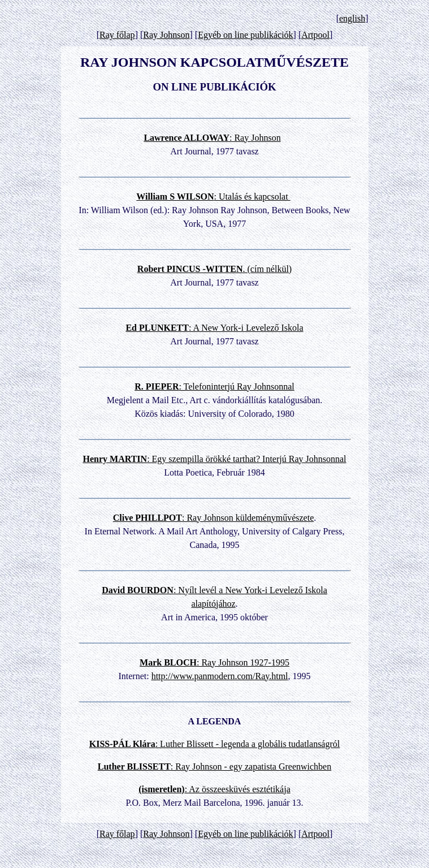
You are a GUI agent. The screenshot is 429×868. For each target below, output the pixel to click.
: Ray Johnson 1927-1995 (214, 662)
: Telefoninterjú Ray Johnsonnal (214, 387)
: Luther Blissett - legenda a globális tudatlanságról (215, 744)
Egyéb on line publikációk (245, 35)
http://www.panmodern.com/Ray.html (220, 676)
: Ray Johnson (212, 138)
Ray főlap (117, 35)
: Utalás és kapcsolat (213, 197)
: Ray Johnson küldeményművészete (214, 518)
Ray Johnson (166, 35)
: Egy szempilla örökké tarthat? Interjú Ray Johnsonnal (214, 459)
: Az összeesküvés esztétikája (214, 789)
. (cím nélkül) (214, 269)
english (352, 18)
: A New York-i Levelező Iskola (214, 328)
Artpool (315, 35)
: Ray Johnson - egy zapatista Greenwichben (214, 766)
